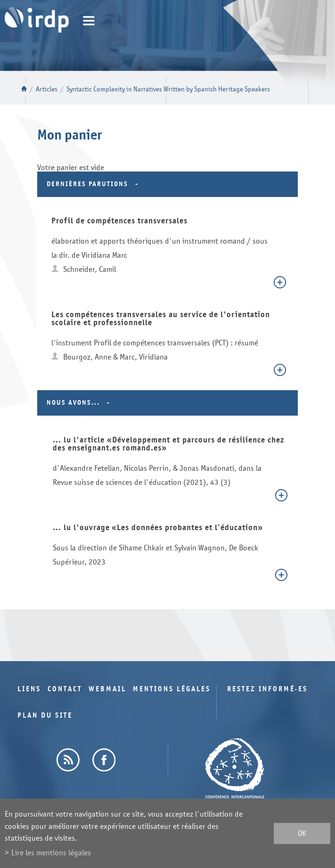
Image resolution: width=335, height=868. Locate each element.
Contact (65, 689)
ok (302, 833)
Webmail (107, 689)
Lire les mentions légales (51, 853)
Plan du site (45, 716)
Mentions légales (172, 689)
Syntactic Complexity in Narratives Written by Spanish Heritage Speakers (168, 89)
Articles (47, 89)
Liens (29, 689)
